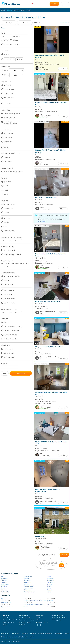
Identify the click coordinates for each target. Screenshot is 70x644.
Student (6, 212)
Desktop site (15, 634)
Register (54, 4)
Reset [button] (5, 373)
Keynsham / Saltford (6, 607)
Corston (3, 588)
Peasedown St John (30, 592)
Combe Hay (4, 586)
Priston (49, 577)
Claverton (4, 582)
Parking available (9, 299)
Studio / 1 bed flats (10, 118)
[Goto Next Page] (64, 555)
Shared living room (10, 294)
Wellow (49, 592)
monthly (15, 40)
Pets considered (9, 290)
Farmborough (28, 577)
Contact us (39, 618)
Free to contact (9, 353)
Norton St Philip (28, 588)
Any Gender (8, 218)
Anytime (7, 54)
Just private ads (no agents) (13, 326)
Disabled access (9, 303)
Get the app (5, 634)
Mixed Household (9, 231)
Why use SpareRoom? (10, 620)
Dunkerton (4, 590)
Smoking (7, 280)
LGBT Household (9, 250)
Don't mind (7, 322)
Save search (65, 22)
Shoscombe (50, 579)
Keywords (4, 364)
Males (6, 190)
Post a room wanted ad (27, 620)
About (6, 618)
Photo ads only (8, 349)
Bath (2, 577)
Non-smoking (8, 285)
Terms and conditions (59, 618)
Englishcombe (5, 592)
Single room (8, 142)
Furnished (7, 157)
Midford (26, 584)
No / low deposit (9, 357)
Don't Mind (7, 182)
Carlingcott (4, 580)
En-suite (6, 147)
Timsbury (50, 586)
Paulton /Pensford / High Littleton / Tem (35, 600)
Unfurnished (8, 162)
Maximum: (5, 75)
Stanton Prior (51, 582)
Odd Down (27, 590)
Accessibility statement (21, 637)
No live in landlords (10, 339)
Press (67, 634)
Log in (65, 4)
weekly (6, 40)
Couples (6, 194)
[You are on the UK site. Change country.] (35, 4)
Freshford (27, 579)
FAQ (37, 620)
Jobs (32, 637)
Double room (8, 138)
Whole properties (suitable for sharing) (10, 123)
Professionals (8, 208)
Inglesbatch (27, 580)
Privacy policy (57, 620)
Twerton (49, 588)
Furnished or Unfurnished (12, 153)
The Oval (50, 584)
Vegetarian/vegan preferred (13, 254)
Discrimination (6, 637)
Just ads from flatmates (12, 331)
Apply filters (21, 373)
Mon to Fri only (9, 94)
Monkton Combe (29, 586)
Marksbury (27, 582)
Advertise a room (25, 618)
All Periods (7, 85)
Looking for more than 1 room (13, 172)
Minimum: (5, 70)
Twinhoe (49, 590)
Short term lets (8, 103)
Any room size (8, 133)
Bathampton (4, 579)
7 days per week (9, 89)
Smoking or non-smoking (12, 276)
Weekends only (9, 98)
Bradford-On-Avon (6, 603)
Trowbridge (50, 600)
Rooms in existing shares (12, 114)
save (61, 565)
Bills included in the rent (11, 44)
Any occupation (9, 204)
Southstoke (50, 580)
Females (7, 186)
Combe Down (5, 584)
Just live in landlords (11, 335)
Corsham (50, 604)
